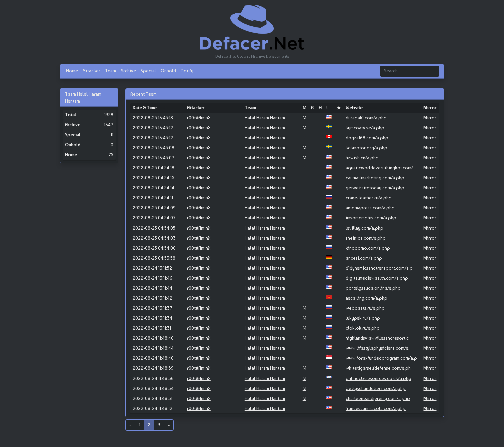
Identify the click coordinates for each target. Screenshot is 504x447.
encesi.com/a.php (364, 258)
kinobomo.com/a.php (368, 248)
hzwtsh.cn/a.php (362, 158)
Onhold (168, 71)
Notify (187, 71)
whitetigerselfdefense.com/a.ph (378, 368)
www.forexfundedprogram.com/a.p (381, 358)
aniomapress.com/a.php (370, 208)
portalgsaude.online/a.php (373, 288)
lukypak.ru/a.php (363, 318)
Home (72, 71)
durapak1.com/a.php (366, 118)
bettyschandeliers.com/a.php (376, 388)
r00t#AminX (199, 118)
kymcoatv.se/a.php (365, 128)
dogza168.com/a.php (367, 138)
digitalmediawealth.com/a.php (377, 278)
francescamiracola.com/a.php (376, 408)
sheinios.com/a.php (366, 238)
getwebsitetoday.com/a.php (375, 188)
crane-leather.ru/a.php (369, 198)
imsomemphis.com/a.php (371, 218)
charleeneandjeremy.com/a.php (378, 398)
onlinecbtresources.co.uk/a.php (379, 378)
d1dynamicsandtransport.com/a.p (379, 268)
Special (148, 71)
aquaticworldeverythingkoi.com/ (379, 168)
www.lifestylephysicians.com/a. (378, 348)
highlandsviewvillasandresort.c (377, 338)
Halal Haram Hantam (265, 118)
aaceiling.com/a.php (367, 298)
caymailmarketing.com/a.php (375, 178)
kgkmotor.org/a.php (367, 148)
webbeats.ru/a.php (365, 308)
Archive (128, 71)
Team (110, 71)
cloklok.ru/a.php (363, 328)
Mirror (430, 118)
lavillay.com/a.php (365, 228)
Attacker (92, 71)
